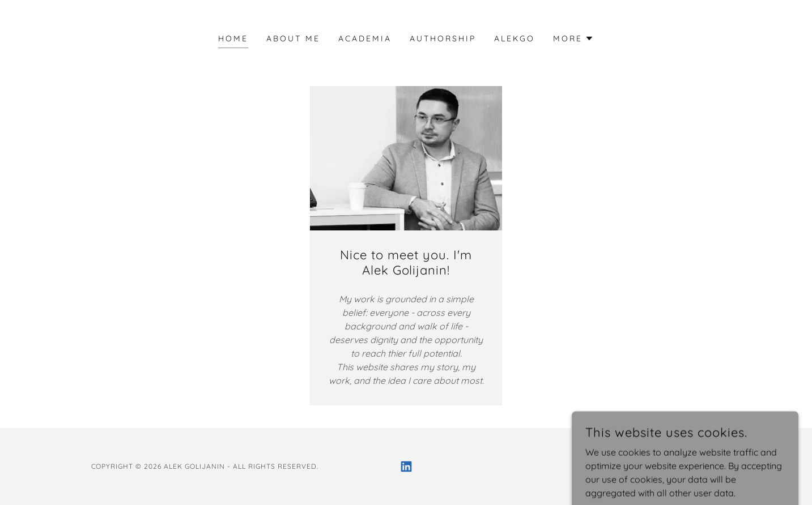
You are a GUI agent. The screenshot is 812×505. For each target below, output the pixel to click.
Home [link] (233, 38)
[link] (406, 467)
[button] (573, 38)
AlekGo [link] (515, 38)
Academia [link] (365, 38)
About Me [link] (293, 38)
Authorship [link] (443, 38)
